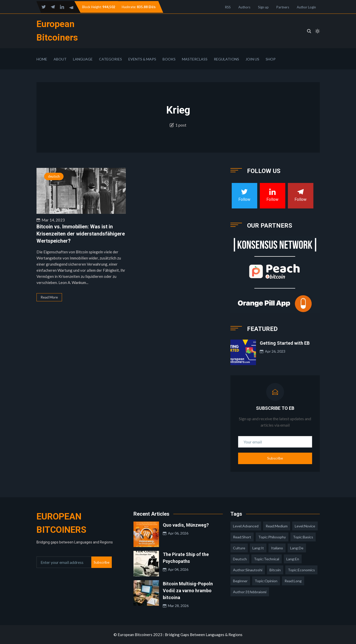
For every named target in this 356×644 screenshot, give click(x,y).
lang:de (297, 548)
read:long (293, 581)
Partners (283, 7)
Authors (244, 7)
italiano (277, 548)
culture (239, 548)
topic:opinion (266, 581)
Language (83, 59)
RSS (228, 7)
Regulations (226, 59)
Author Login (306, 7)
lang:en (293, 559)
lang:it (258, 548)
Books (169, 59)
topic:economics (301, 570)
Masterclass (195, 59)
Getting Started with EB (285, 343)
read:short (242, 537)
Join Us (252, 59)
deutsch (54, 176)
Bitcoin (275, 570)
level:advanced (246, 526)
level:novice (305, 526)
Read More (49, 297)
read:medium (277, 526)
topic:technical (267, 559)
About (60, 59)
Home (42, 59)
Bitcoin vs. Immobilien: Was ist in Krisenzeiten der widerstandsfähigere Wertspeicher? (81, 234)
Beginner (240, 581)
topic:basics (303, 537)
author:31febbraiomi (250, 592)
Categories (111, 59)
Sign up (263, 7)
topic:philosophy (272, 537)
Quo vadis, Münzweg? (186, 525)
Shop (271, 59)
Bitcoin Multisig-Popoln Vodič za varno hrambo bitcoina (188, 591)
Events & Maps (142, 59)
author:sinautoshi (248, 570)
